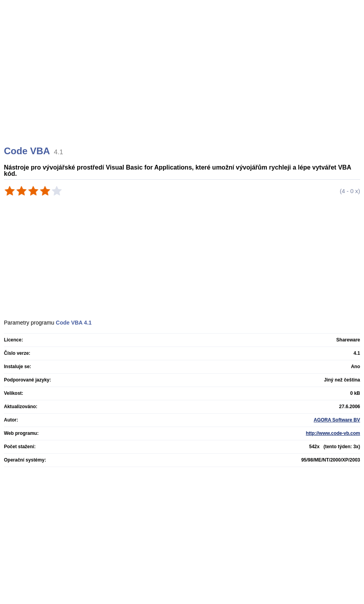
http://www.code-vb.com (333, 433)
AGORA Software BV (337, 420)
